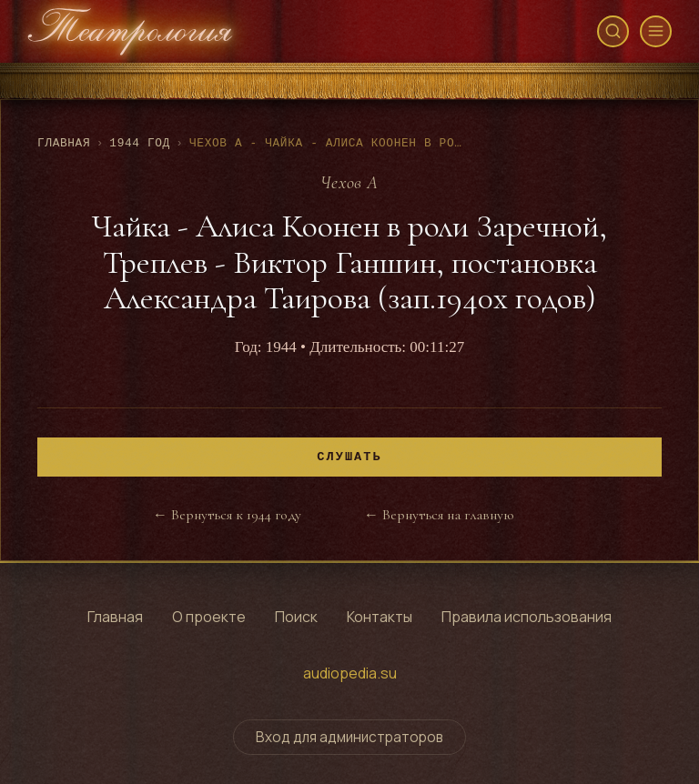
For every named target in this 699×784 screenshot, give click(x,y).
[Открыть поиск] (613, 31)
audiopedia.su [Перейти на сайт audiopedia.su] (350, 673)
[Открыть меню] (656, 31)
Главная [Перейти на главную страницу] (115, 617)
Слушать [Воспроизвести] (349, 457)
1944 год (140, 143)
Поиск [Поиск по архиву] (296, 617)
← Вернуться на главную (439, 515)
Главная (64, 143)
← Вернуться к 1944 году (227, 515)
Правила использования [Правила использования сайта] (527, 617)
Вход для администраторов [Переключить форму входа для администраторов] (349, 737)
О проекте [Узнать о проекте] (209, 617)
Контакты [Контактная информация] (380, 617)
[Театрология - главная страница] (130, 31)
